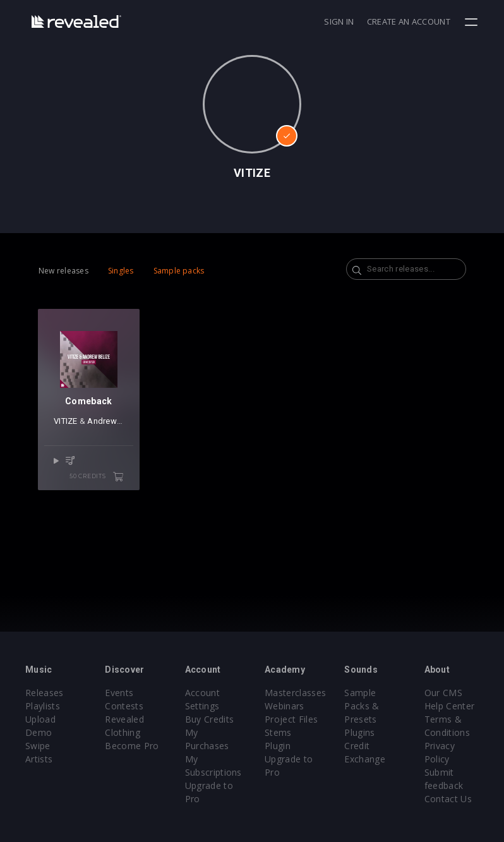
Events (119, 693)
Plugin (278, 746)
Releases (45, 693)
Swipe (38, 746)
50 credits (97, 477)
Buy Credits (210, 719)
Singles (121, 271)
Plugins (359, 732)
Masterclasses (295, 693)
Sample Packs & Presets (362, 706)
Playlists (43, 706)
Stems (278, 732)
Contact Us (448, 799)
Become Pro (132, 746)
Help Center (450, 706)
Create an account (409, 21)
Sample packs (179, 271)
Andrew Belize (114, 421)
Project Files (291, 719)
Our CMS (443, 693)
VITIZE (66, 421)
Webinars (285, 706)
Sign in (339, 21)
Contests (124, 706)
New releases (63, 271)
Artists (39, 759)
